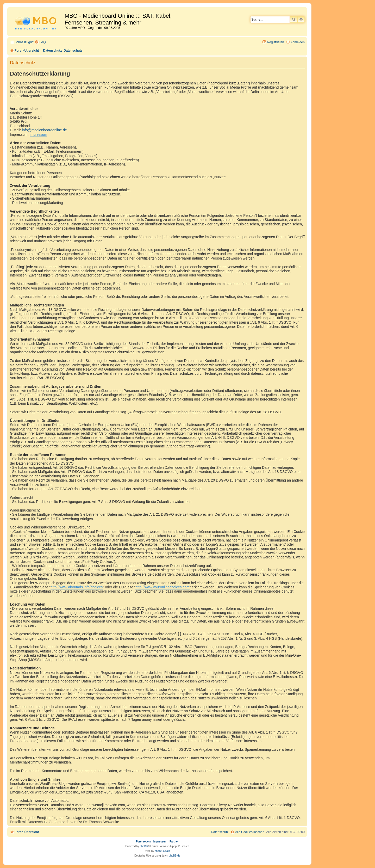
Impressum (160, 842)
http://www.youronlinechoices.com (162, 587)
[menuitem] (40, 42)
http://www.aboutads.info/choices (77, 587)
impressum (38, 135)
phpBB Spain (162, 851)
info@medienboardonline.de (45, 130)
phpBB (144, 846)
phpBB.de (174, 856)
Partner (174, 842)
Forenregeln (143, 842)
